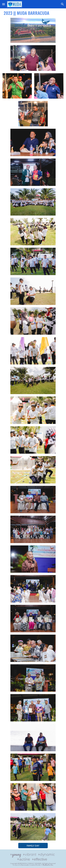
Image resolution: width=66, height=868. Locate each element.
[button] (4, 4)
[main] (33, 12)
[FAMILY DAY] (33, 846)
